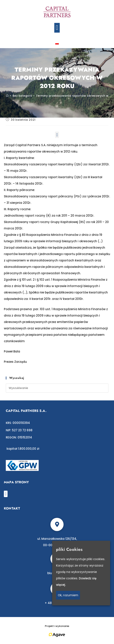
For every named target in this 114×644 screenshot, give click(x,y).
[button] (57, 28)
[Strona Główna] (7, 96)
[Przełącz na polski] (57, 43)
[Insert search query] (57, 388)
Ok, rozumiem (68, 595)
